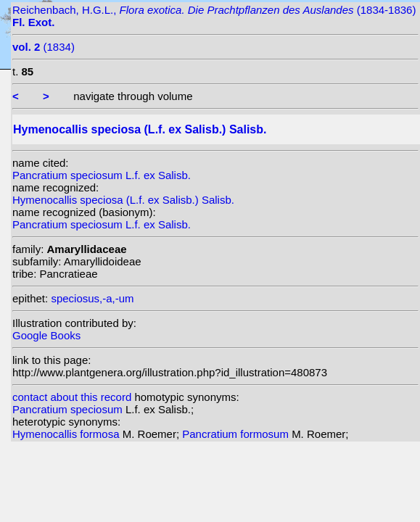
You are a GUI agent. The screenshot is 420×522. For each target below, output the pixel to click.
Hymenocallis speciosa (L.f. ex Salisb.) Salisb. (123, 200)
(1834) (44, 47)
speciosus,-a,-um (92, 298)
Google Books (46, 335)
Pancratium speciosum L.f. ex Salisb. (102, 175)
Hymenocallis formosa (67, 434)
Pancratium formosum (237, 434)
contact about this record (72, 397)
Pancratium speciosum (69, 409)
